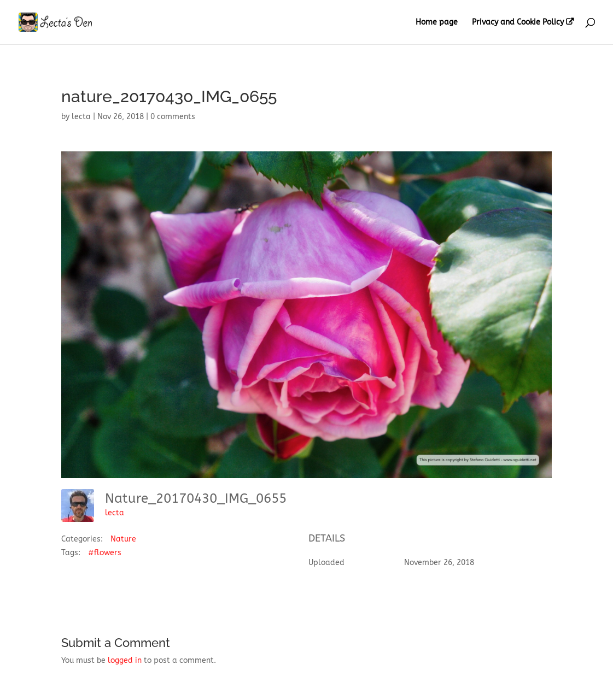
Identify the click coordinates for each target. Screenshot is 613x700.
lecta (81, 117)
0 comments (173, 117)
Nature (123, 539)
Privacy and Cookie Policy (518, 22)
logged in (125, 660)
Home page (437, 23)
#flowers (105, 553)
